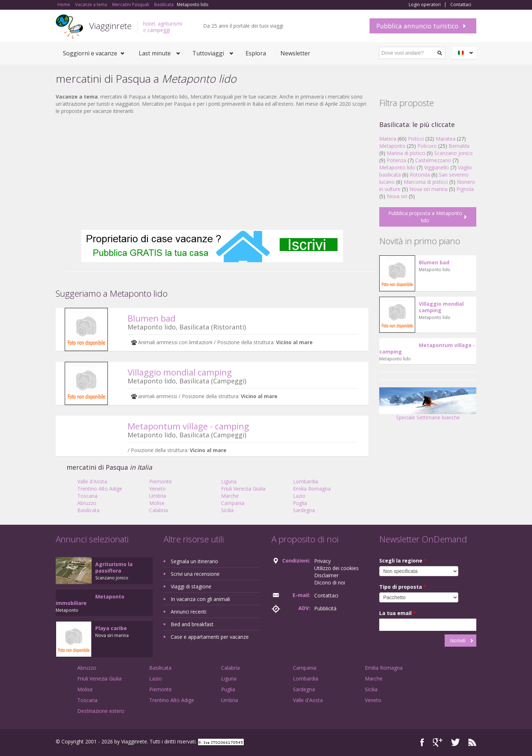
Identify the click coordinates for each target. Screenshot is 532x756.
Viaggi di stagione (191, 586)
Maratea (446, 139)
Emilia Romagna (312, 489)
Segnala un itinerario (194, 561)
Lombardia (306, 481)
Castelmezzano (433, 160)
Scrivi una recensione (195, 574)
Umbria (158, 496)
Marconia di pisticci (426, 182)
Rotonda (420, 175)
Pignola (465, 189)
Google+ (438, 743)
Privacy (322, 561)
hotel (149, 24)
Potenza (396, 160)
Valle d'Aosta (92, 481)
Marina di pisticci (406, 153)
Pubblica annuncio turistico (417, 26)
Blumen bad (152, 318)
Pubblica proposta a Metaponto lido (425, 217)
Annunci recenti (189, 612)
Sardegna (304, 510)
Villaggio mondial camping (180, 372)
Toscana (87, 496)
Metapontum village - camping (188, 426)
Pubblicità (325, 608)
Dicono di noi (330, 582)
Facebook (422, 743)
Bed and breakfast (192, 624)
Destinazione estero (101, 711)
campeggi (159, 30)
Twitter (455, 743)
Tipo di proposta (403, 587)
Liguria (229, 481)
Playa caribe (111, 628)
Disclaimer (326, 575)
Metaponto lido (397, 167)
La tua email (398, 613)
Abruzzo (87, 503)
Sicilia (227, 510)
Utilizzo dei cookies (336, 568)
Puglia (300, 503)
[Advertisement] (212, 172)
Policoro (427, 146)
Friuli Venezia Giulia (243, 489)
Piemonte (160, 481)
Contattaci (461, 5)
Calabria (159, 510)
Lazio (299, 496)
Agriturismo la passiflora (114, 567)
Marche (230, 496)
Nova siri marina (428, 189)
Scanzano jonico (453, 153)
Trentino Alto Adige (100, 489)
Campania (233, 503)
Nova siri (397, 196)
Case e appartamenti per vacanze (210, 637)
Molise (157, 503)
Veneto (157, 489)
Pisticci (416, 139)
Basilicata (88, 510)
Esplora (256, 53)
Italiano (465, 53)
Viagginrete (110, 26)
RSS (472, 743)
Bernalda (459, 146)
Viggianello (437, 167)
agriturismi (170, 24)
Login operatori (425, 5)
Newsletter (295, 53)
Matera (388, 139)
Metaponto (392, 146)
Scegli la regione (403, 561)
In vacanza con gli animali (200, 599)
